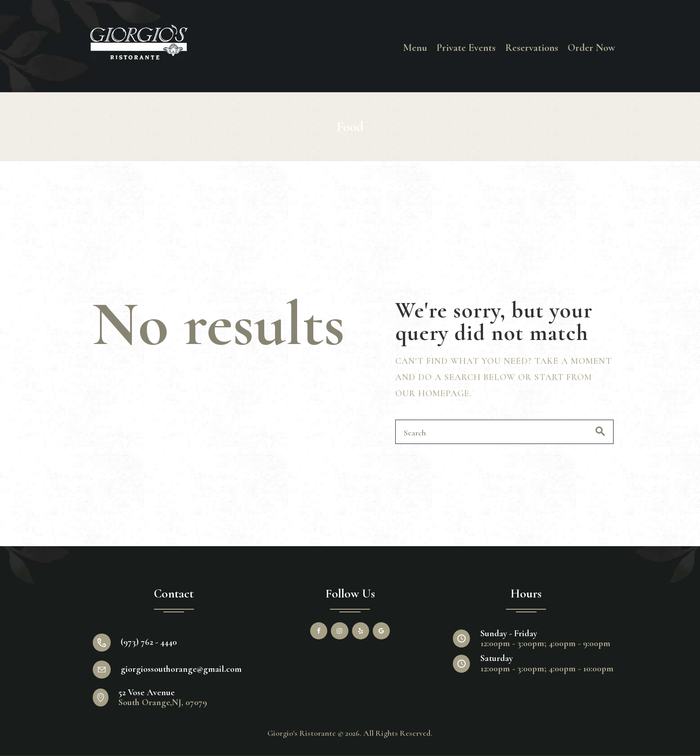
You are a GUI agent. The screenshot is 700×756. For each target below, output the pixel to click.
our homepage (432, 394)
